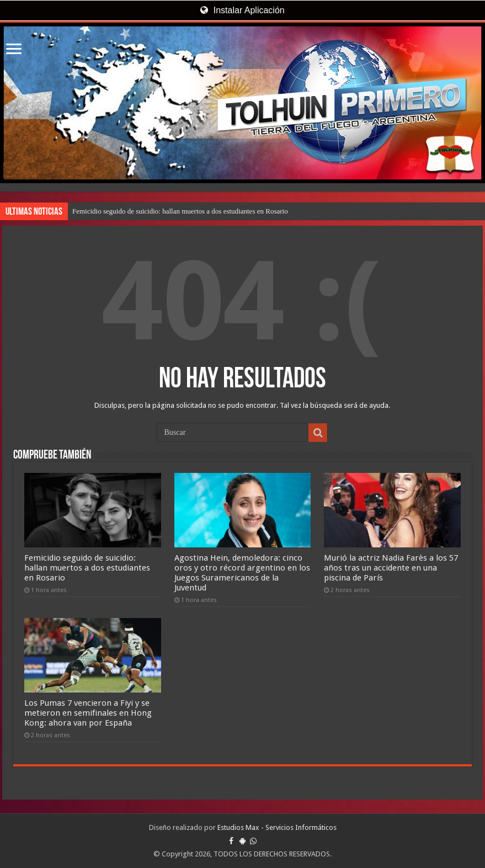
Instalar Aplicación (242, 10)
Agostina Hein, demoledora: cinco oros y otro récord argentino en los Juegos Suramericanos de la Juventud (242, 573)
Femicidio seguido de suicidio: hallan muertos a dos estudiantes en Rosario (180, 211)
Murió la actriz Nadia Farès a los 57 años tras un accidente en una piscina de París (391, 568)
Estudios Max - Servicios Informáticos (277, 827)
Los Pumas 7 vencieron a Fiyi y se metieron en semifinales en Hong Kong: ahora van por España (88, 713)
